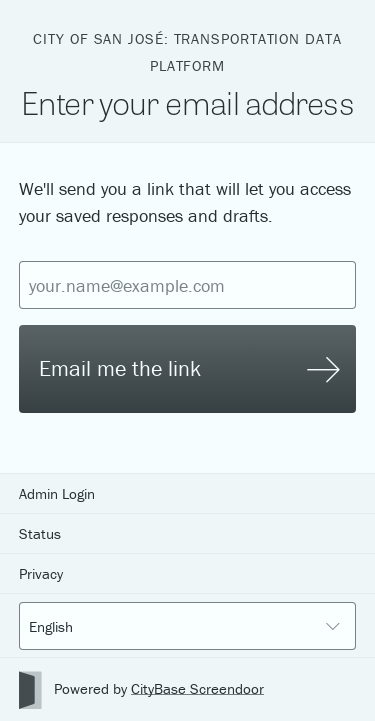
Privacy (41, 573)
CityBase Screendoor (197, 688)
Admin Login (57, 493)
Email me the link (189, 369)
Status (40, 533)
